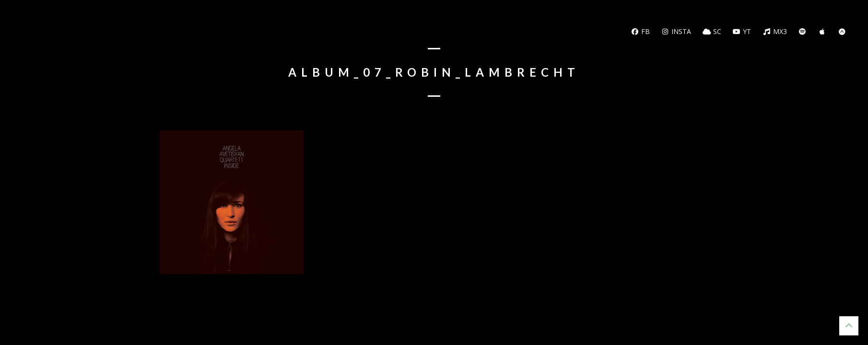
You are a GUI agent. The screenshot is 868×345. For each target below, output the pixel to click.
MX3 (775, 31)
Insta (676, 31)
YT (742, 31)
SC (712, 31)
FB (640, 31)
